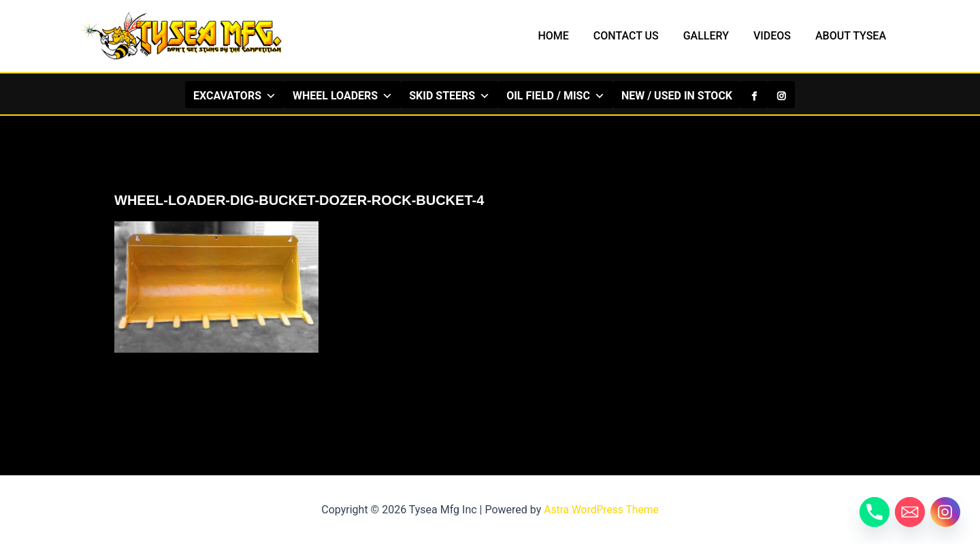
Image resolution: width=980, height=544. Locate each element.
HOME (565, 36)
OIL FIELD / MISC (556, 95)
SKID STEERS (450, 95)
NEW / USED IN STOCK (677, 96)
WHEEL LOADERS (343, 95)
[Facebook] (754, 95)
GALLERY (713, 36)
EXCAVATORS (235, 95)
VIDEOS (776, 36)
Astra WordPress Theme (601, 510)
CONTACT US (636, 36)
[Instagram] (781, 95)
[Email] (910, 512)
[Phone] (875, 512)
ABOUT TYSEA (852, 36)
